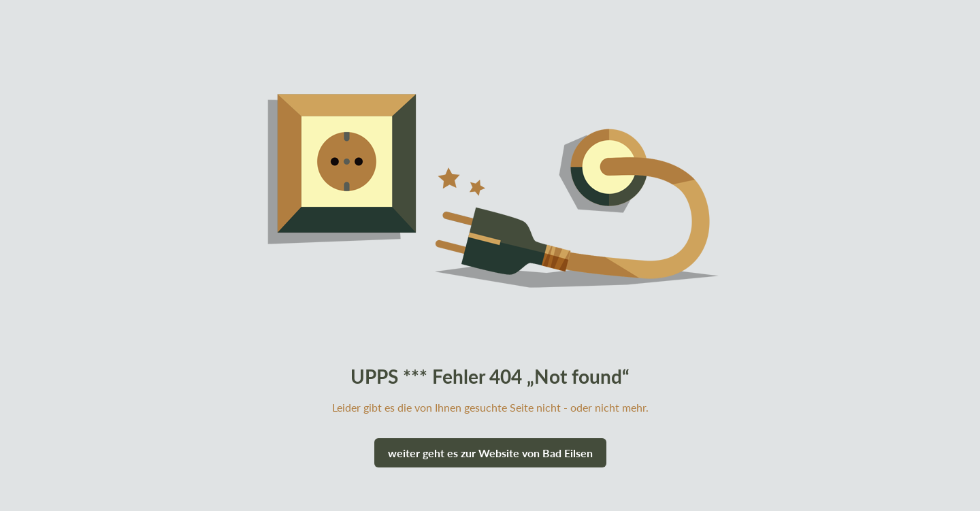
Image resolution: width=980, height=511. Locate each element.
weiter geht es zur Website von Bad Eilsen (490, 453)
